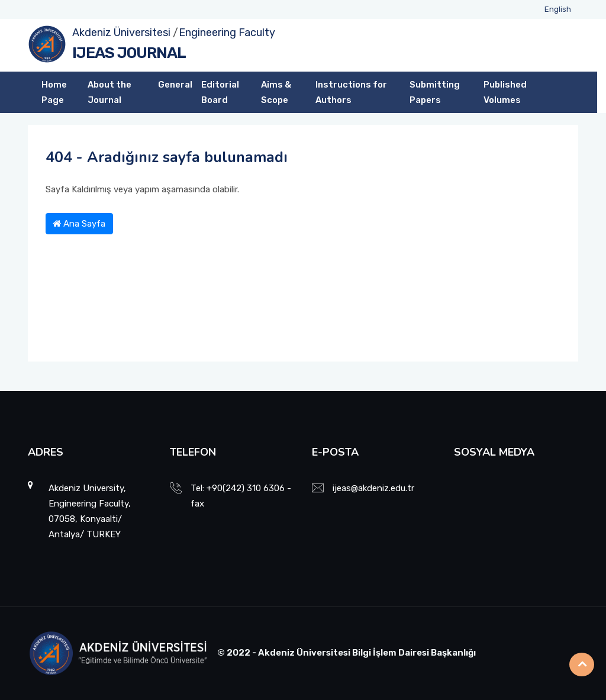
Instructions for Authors (351, 92)
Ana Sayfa (79, 224)
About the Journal (109, 92)
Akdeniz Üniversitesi (121, 33)
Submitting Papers (435, 92)
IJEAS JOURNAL (129, 53)
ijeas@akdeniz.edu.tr (373, 488)
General (175, 85)
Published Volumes (505, 92)
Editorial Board (220, 92)
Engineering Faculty (227, 33)
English (558, 9)
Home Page (54, 92)
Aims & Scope (276, 92)
